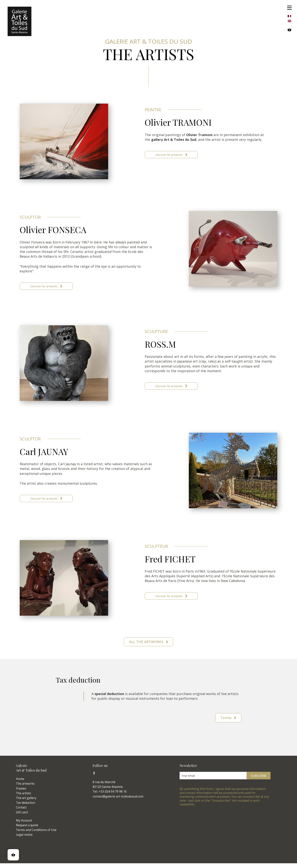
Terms (225, 722)
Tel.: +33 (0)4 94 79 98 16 (110, 796)
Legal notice (24, 839)
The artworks (25, 788)
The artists (23, 798)
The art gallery (26, 803)
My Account (24, 825)
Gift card (22, 817)
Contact (21, 812)
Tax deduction (26, 808)
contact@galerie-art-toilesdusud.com (118, 801)
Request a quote (27, 830)
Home (20, 784)
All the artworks (146, 645)
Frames (21, 793)
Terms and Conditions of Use (36, 835)
